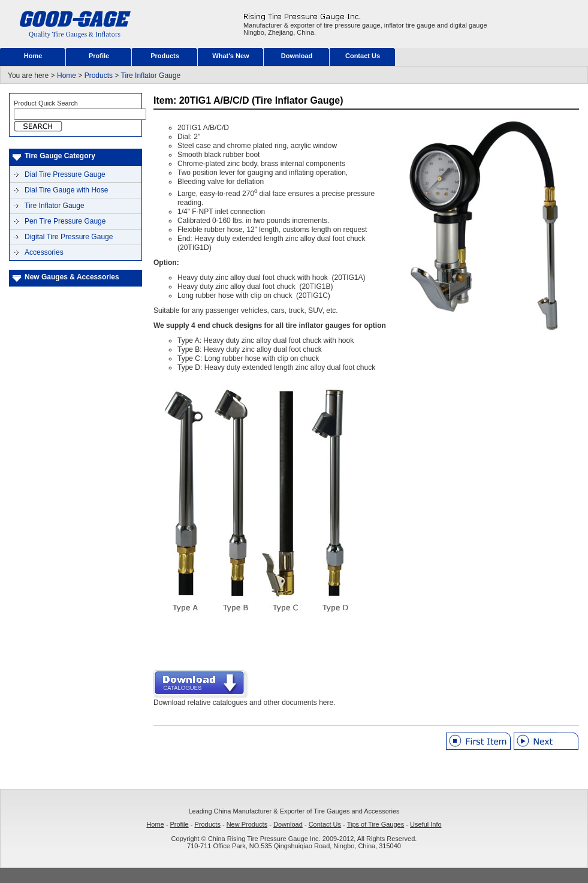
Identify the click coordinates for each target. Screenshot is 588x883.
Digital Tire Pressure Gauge (69, 237)
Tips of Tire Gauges (376, 824)
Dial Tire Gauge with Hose (66, 190)
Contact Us (363, 56)
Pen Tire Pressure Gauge (65, 221)
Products (165, 56)
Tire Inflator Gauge (151, 76)
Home (33, 56)
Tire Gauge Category (60, 156)
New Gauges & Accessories (72, 277)
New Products (247, 824)
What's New (230, 56)
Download (297, 56)
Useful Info (426, 824)
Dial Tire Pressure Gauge (65, 174)
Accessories (44, 252)
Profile (99, 56)
